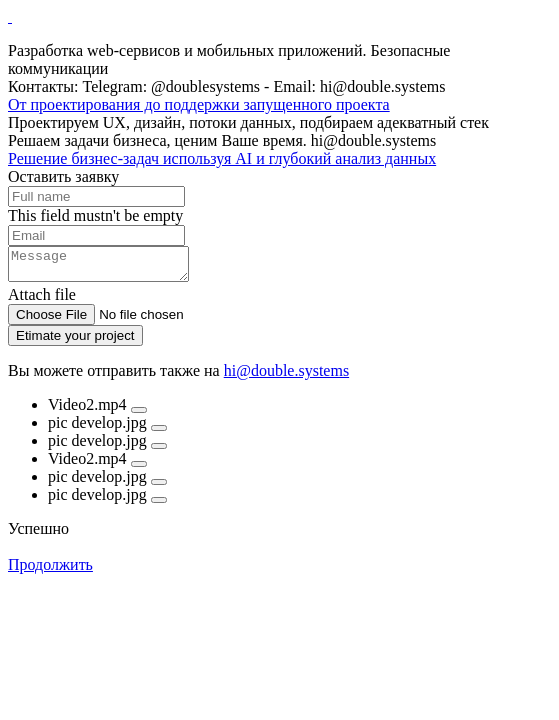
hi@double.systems (286, 376)
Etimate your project (75, 341)
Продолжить (50, 570)
